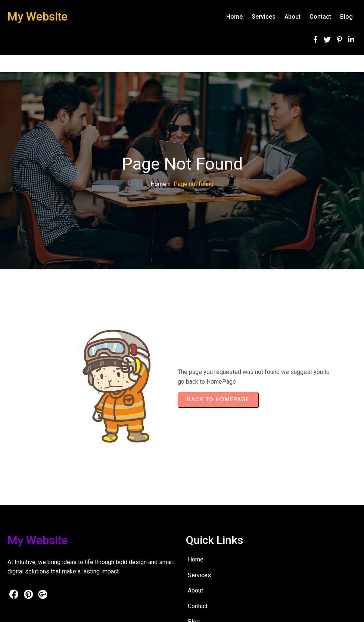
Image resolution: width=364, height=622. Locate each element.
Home (158, 184)
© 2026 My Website (30, 611)
